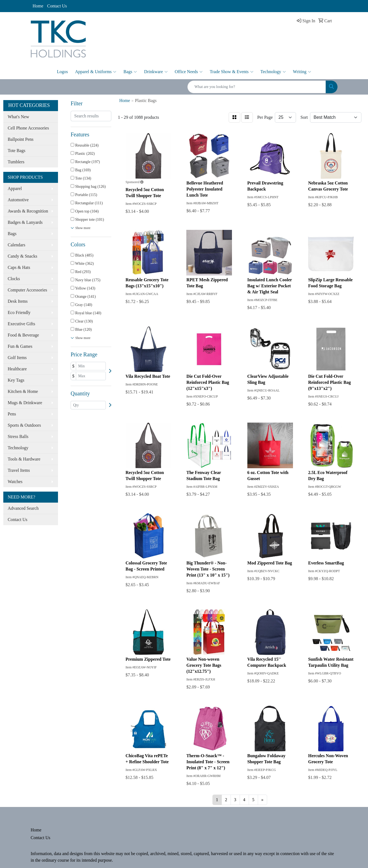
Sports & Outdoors (24, 425)
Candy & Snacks (23, 256)
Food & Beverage (23, 335)
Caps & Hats (19, 267)
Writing (302, 72)
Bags (130, 72)
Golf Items (17, 358)
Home (38, 6)
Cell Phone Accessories (28, 128)
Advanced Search (23, 508)
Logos (62, 72)
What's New (18, 117)
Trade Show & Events (231, 72)
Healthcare (17, 369)
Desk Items (18, 301)
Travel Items (19, 470)
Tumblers (16, 162)
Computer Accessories (27, 290)
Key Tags (16, 380)
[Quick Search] (257, 87)
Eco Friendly (19, 312)
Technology (273, 72)
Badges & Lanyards (25, 222)
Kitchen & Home (23, 391)
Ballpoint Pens (21, 139)
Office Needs (189, 72)
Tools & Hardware (24, 459)
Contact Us (57, 6)
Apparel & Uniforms (96, 72)
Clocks (14, 279)
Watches (15, 482)
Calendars (16, 245)
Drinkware (156, 72)
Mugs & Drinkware (25, 403)
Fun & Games (20, 346)
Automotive (18, 200)
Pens (12, 414)
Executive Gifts (21, 324)
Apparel (15, 188)
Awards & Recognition (28, 211)
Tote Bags (16, 151)
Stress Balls (18, 436)
